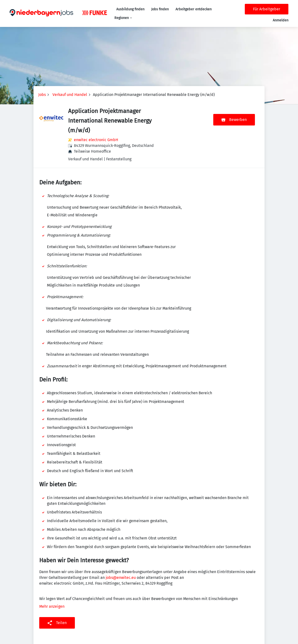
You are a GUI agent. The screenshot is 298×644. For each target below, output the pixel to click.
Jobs (42, 95)
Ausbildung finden (130, 9)
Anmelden (281, 20)
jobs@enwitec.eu (121, 578)
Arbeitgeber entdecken (194, 9)
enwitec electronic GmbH (96, 140)
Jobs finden (160, 9)
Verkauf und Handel (70, 95)
